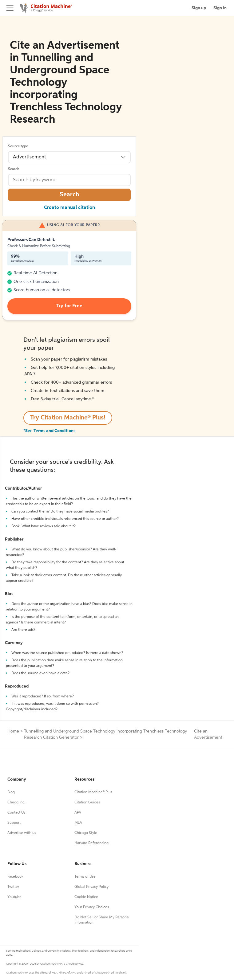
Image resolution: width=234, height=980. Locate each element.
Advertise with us (22, 833)
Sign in (220, 8)
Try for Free (69, 306)
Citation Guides (87, 802)
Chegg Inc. (16, 802)
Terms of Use (85, 877)
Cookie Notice (86, 897)
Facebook (15, 877)
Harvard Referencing (91, 843)
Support (14, 823)
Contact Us (16, 813)
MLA (78, 823)
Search (14, 169)
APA (78, 813)
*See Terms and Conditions (49, 431)
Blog (11, 792)
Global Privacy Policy (91, 887)
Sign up (199, 8)
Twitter (13, 887)
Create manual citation (69, 208)
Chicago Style (86, 833)
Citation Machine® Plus (93, 792)
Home (13, 731)
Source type (18, 146)
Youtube (14, 897)
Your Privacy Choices (92, 907)
